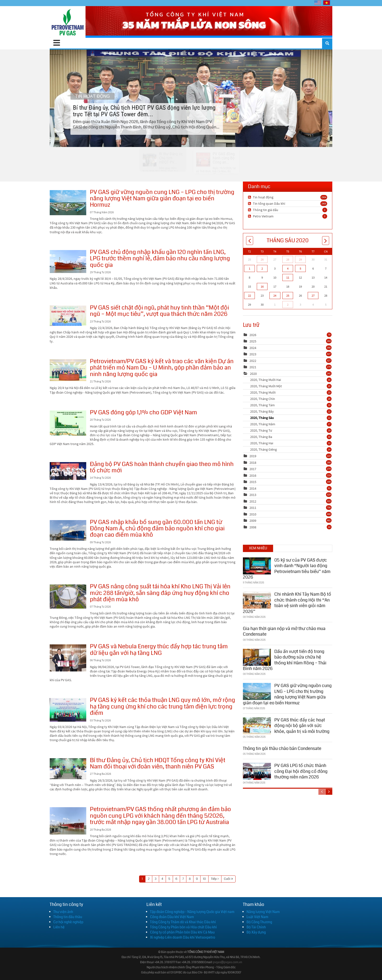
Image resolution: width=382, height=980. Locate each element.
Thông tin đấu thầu (68, 917)
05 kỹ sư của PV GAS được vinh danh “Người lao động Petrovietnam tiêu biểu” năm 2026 (287, 568)
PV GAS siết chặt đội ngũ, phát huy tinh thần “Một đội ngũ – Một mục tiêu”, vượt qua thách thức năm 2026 (68, 316)
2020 (253, 374)
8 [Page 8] (190, 879)
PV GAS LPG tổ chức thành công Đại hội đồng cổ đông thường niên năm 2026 (301, 771)
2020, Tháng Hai (291, 443)
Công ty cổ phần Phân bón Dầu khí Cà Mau (182, 932)
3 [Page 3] (156, 879)
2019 (253, 456)
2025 (253, 341)
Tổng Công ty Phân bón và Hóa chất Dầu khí (183, 927)
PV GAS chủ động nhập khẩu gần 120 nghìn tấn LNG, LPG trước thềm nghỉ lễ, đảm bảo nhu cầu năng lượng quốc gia (68, 262)
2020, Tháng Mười (291, 392)
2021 (253, 367)
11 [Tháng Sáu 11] (288, 277)
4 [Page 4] (162, 879)
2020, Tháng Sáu (291, 418)
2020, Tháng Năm (291, 424)
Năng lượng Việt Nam (263, 912)
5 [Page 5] (169, 879)
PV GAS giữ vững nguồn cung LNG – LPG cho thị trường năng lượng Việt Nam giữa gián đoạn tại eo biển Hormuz (68, 203)
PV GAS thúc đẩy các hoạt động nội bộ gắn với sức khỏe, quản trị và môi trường (302, 725)
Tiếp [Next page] (214, 879)
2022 (253, 361)
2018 (253, 463)
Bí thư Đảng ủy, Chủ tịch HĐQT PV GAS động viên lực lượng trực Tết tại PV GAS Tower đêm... (191, 98)
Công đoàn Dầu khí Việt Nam (172, 917)
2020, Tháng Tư (291, 430)
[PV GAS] (68, 22)
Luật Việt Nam (257, 917)
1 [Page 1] (142, 879)
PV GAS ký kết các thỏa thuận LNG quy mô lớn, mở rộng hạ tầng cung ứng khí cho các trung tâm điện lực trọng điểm (68, 710)
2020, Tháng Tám (291, 405)
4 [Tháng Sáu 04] (288, 268)
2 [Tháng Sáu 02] (262, 268)
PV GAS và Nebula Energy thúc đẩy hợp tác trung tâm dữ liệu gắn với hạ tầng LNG (68, 658)
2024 (253, 348)
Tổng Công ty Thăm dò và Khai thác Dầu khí (183, 922)
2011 (253, 508)
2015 (253, 482)
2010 (253, 514)
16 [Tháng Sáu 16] (262, 286)
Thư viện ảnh (63, 912)
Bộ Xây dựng (256, 932)
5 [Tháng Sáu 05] (300, 268)
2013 (253, 495)
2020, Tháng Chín (291, 399)
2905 (324, 204)
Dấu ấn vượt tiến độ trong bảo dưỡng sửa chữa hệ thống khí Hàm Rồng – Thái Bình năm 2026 (285, 659)
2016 (253, 475)
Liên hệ (59, 927)
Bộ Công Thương (259, 922)
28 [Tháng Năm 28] (288, 259)
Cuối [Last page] (227, 879)
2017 (253, 469)
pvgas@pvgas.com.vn (228, 962)
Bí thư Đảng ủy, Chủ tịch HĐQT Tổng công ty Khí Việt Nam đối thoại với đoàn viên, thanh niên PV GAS (68, 769)
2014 (253, 488)
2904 (324, 197)
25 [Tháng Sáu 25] (288, 296)
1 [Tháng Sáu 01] (249, 268)
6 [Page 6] (176, 879)
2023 (253, 354)
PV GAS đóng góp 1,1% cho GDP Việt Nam (68, 423)
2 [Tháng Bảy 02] (288, 305)
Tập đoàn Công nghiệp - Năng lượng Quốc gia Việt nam (192, 912)
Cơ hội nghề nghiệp (68, 922)
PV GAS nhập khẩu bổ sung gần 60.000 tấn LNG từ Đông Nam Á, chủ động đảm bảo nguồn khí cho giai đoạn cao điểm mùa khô (68, 530)
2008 (253, 527)
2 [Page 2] (149, 879)
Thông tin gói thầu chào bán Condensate (282, 748)
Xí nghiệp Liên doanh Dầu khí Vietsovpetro (183, 937)
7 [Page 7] (183, 879)
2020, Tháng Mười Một (291, 386)
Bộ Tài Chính (256, 927)
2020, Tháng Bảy (291, 411)
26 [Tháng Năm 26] (262, 259)
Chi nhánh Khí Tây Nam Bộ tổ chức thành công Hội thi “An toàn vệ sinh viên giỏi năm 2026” (287, 602)
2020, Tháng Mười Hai (291, 380)
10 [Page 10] (204, 879)
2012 (253, 501)
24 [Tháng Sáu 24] (275, 296)
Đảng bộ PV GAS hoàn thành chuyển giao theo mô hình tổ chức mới (68, 471)
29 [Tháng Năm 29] (300, 259)
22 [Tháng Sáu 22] (249, 296)
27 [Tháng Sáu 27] (313, 296)
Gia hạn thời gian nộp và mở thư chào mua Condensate (284, 631)
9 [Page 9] (197, 879)
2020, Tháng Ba (291, 437)
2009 (253, 521)
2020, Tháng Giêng (291, 449)
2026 (253, 335)
